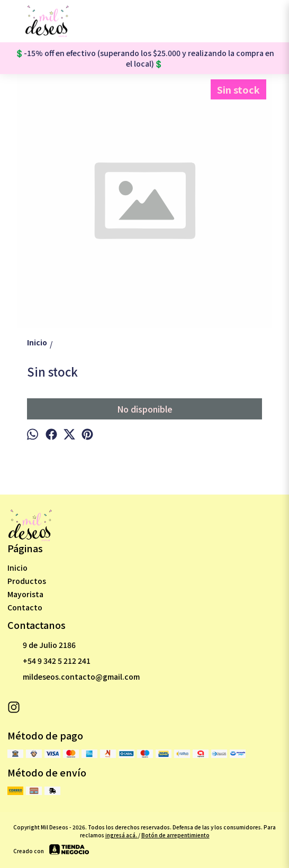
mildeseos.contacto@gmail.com (74, 677)
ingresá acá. (122, 835)
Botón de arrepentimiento (175, 835)
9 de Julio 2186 (42, 645)
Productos (27, 581)
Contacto (25, 607)
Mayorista (25, 594)
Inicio (17, 568)
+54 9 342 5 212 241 (49, 661)
